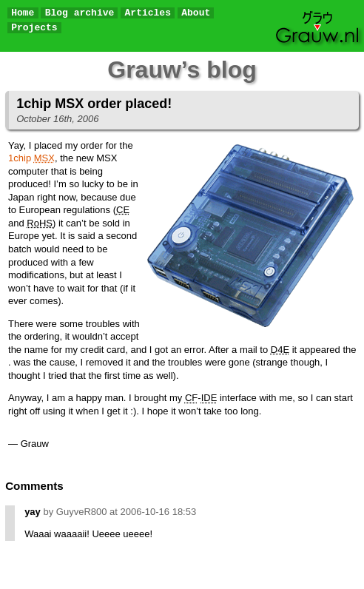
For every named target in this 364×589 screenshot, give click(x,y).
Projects (34, 28)
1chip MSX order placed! (94, 104)
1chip (31, 158)
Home (23, 13)
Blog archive (80, 13)
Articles (148, 13)
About (196, 13)
